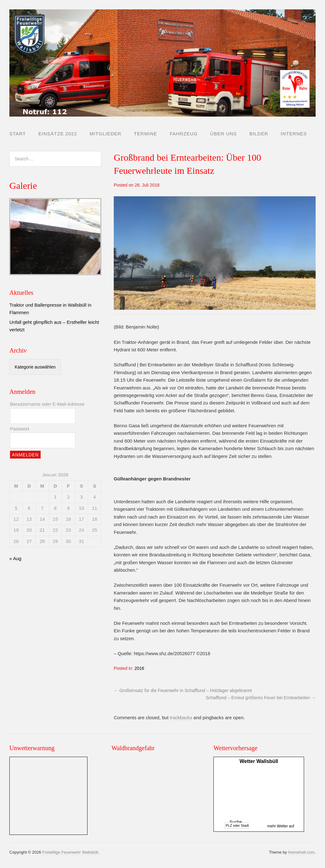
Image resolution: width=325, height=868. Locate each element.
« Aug (15, 558)
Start (18, 134)
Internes (294, 134)
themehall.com (301, 852)
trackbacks (181, 717)
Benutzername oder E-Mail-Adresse (47, 404)
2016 (139, 668)
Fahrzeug (184, 134)
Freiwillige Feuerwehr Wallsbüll (70, 852)
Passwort (20, 429)
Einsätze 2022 (58, 134)
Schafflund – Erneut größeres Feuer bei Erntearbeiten (261, 698)
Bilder (259, 134)
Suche (236, 822)
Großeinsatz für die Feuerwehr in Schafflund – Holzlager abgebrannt (183, 690)
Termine (145, 134)
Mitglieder (106, 134)
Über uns (224, 134)
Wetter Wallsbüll (259, 761)
